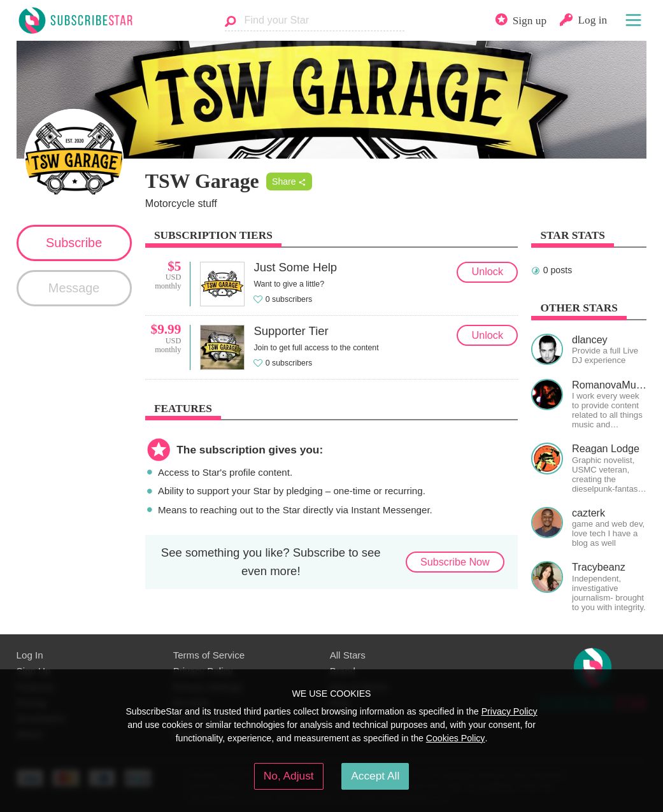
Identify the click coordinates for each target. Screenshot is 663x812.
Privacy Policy (510, 711)
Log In (30, 655)
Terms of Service (209, 655)
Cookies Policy (456, 738)
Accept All (375, 776)
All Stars (348, 655)
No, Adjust (289, 776)
